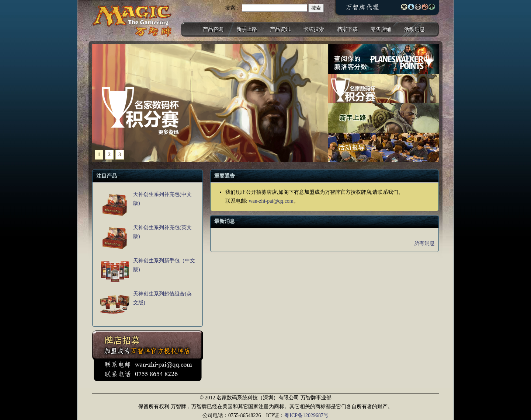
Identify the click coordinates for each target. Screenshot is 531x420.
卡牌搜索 (314, 29)
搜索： (233, 8)
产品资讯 (280, 29)
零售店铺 (381, 29)
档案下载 (347, 29)
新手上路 (247, 29)
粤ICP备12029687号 (306, 415)
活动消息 (414, 29)
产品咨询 (213, 29)
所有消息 (424, 243)
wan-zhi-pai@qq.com (271, 201)
